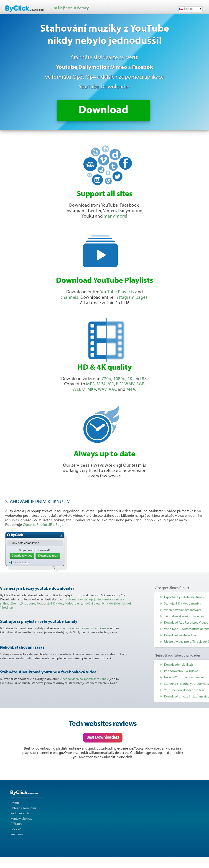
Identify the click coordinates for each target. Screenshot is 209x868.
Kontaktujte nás (21, 819)
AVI (111, 384)
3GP (140, 384)
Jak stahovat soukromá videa (184, 616)
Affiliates (16, 824)
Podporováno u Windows (181, 671)
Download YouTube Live (180, 636)
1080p (119, 379)
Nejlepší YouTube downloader (184, 678)
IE (51, 525)
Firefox (42, 525)
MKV (92, 390)
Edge (60, 525)
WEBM (79, 390)
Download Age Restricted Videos (186, 623)
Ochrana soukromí (23, 808)
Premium (17, 834)
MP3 (90, 384)
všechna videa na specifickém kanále (84, 628)
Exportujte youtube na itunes (184, 597)
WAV (102, 390)
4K (130, 379)
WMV (129, 384)
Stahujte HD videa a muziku (183, 604)
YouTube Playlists (117, 292)
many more (115, 216)
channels (69, 298)
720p (106, 379)
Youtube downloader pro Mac (184, 690)
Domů (15, 803)
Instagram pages (131, 298)
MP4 (101, 384)
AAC (113, 390)
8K (144, 379)
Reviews (16, 829)
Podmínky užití (20, 814)
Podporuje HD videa (50, 604)
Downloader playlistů (178, 665)
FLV (119, 384)
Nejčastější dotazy (73, 8)
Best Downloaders (103, 738)
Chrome (29, 525)
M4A (131, 390)
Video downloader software (183, 610)
